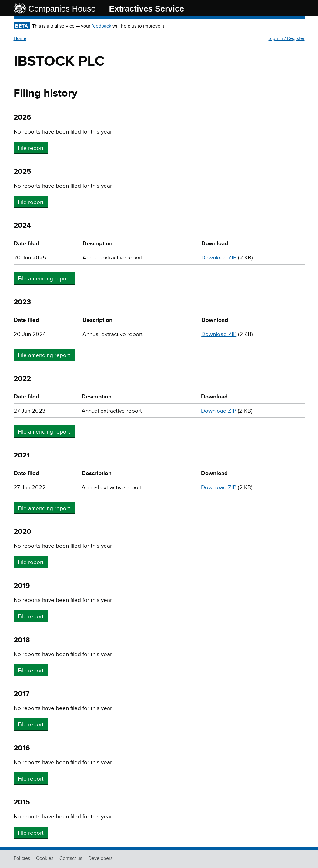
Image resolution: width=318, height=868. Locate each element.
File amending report (44, 279)
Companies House (62, 9)
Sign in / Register (287, 38)
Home (20, 38)
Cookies (45, 858)
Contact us (71, 858)
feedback (101, 26)
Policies (22, 858)
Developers (100, 858)
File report (31, 148)
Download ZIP (219, 258)
